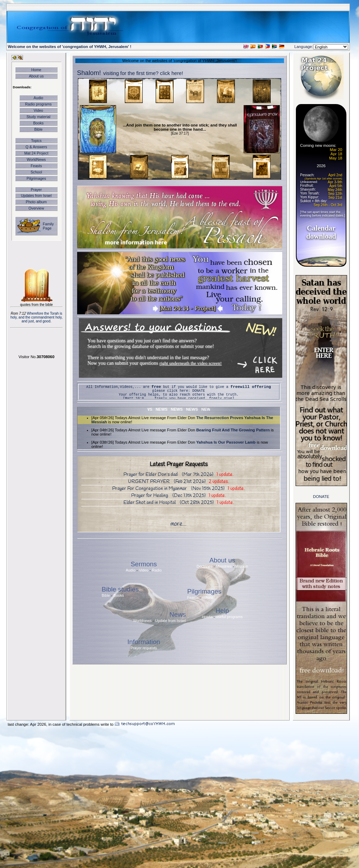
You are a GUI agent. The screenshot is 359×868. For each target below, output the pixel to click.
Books (39, 123)
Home (36, 70)
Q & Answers (36, 147)
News (178, 614)
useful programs (229, 617)
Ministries (224, 566)
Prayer (36, 190)
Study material (38, 117)
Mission (242, 566)
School (36, 172)
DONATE (199, 391)
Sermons (144, 564)
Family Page (48, 226)
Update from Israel (170, 621)
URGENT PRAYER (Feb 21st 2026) (178, 482)
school (207, 597)
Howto (207, 617)
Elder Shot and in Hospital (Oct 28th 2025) (179, 503)
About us (36, 76)
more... (178, 524)
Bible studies (120, 589)
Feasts (36, 166)
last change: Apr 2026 (27, 724)
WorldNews (36, 159)
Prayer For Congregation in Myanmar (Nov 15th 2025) (178, 489)
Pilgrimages (36, 178)
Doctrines (205, 566)
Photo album (36, 202)
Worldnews (143, 621)
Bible (39, 129)
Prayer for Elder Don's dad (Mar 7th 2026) (178, 475)
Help (222, 611)
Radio (157, 570)
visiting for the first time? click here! (143, 73)
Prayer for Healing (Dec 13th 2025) (178, 496)
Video (38, 110)
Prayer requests (144, 648)
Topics (36, 141)
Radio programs (39, 104)
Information (144, 642)
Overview (36, 208)
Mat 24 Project (36, 153)
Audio (38, 98)
